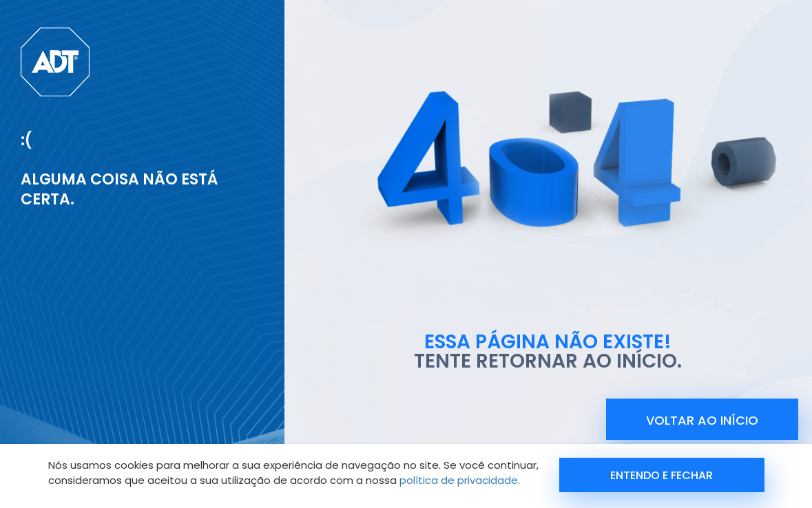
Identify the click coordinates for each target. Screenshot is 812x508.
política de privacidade (459, 480)
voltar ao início (702, 420)
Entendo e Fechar (662, 475)
